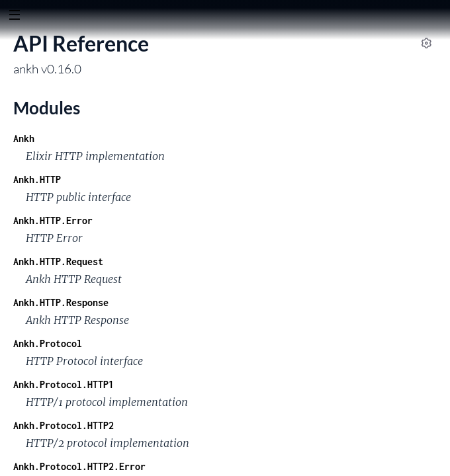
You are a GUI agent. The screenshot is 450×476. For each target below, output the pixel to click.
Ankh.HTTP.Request (58, 261)
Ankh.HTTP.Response (61, 302)
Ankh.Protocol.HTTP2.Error (79, 466)
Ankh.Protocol (48, 343)
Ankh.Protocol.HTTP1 (64, 384)
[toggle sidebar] (14, 17)
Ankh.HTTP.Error (53, 220)
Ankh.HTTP (37, 179)
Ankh (24, 139)
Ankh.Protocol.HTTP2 (64, 425)
